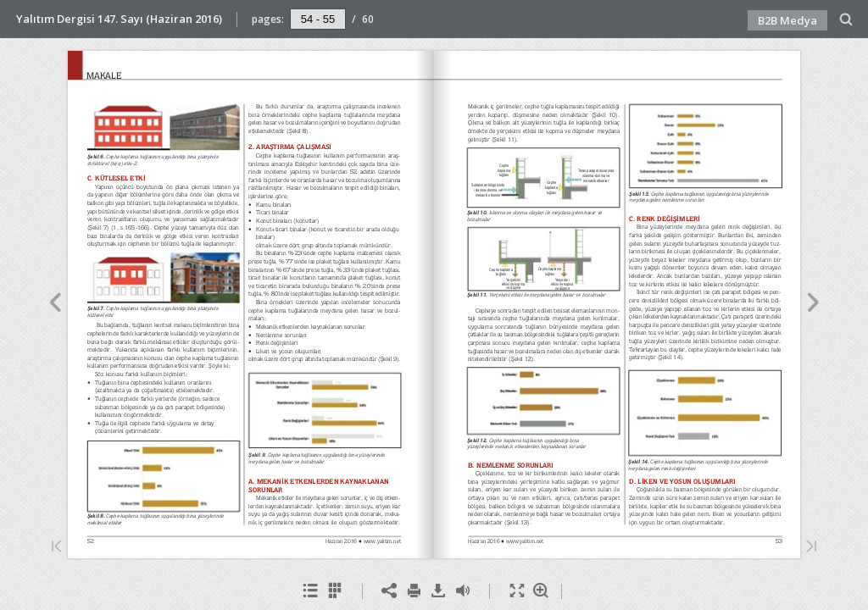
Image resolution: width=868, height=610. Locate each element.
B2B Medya (787, 20)
